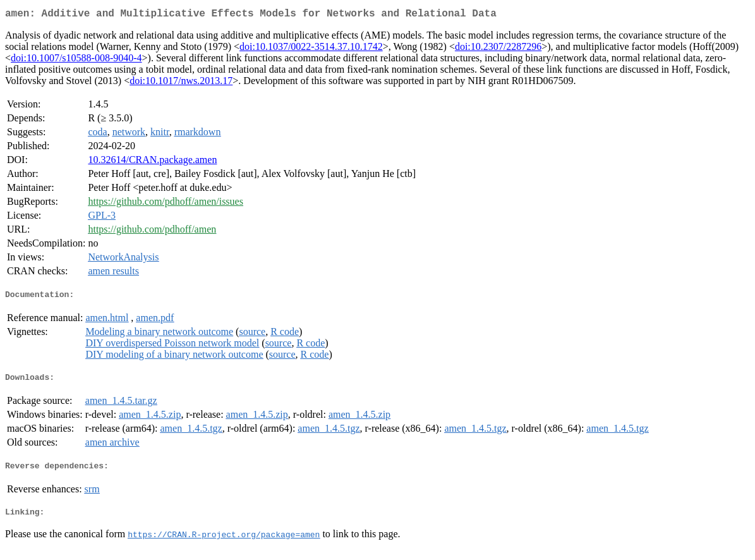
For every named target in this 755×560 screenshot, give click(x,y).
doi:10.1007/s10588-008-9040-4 (76, 60)
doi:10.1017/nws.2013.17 (181, 83)
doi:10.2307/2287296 (498, 49)
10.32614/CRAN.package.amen (152, 162)
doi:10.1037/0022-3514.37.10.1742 (311, 49)
